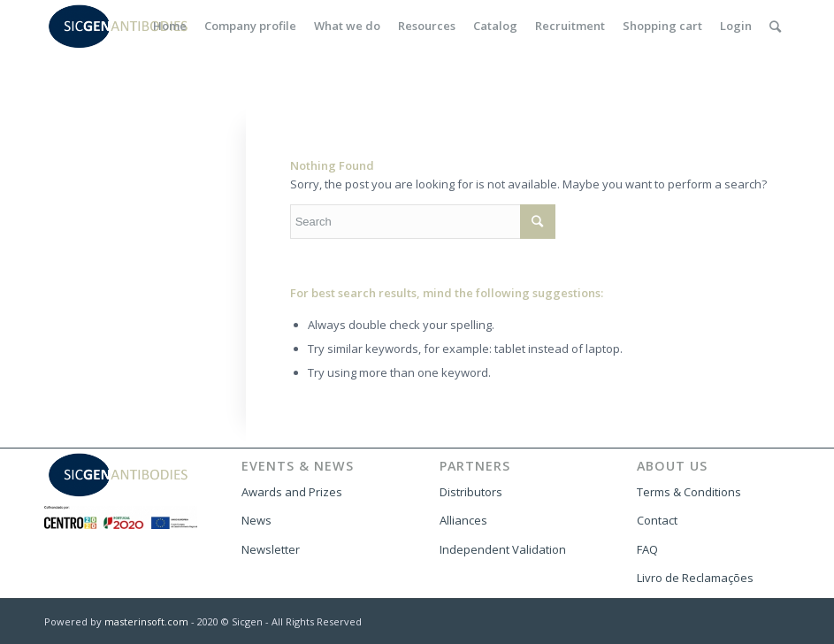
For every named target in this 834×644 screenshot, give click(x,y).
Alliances (463, 520)
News (256, 520)
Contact (657, 520)
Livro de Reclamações (695, 578)
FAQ (647, 549)
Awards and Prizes (292, 492)
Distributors (471, 492)
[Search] (775, 26)
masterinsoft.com (146, 621)
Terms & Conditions (689, 492)
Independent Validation (503, 549)
